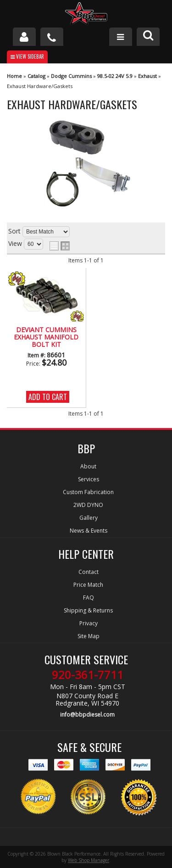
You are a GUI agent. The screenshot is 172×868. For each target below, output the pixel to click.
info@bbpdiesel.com (87, 715)
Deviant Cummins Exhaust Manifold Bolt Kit (46, 338)
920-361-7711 (88, 675)
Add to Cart (48, 397)
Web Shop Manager (89, 860)
